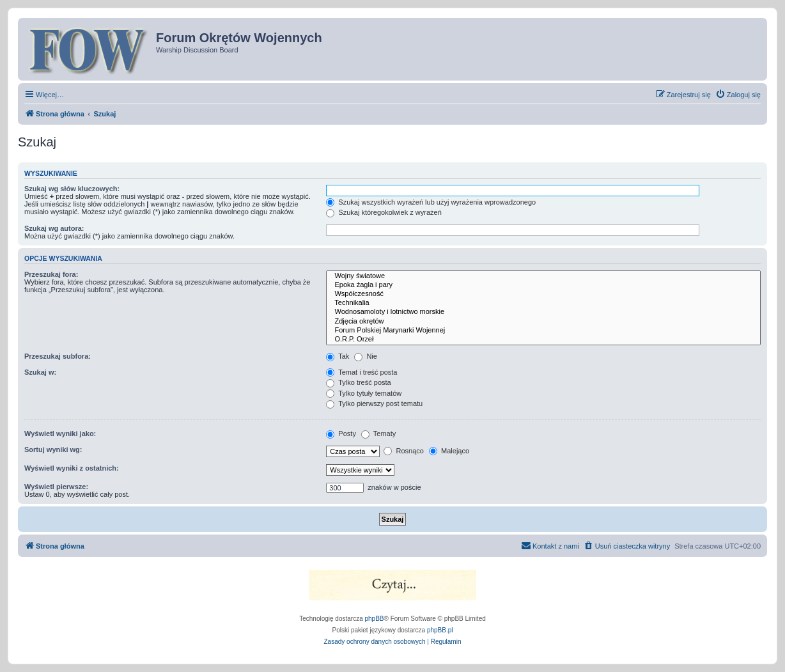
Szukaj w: (40, 372)
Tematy (378, 434)
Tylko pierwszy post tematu (374, 403)
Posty (341, 434)
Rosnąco (403, 451)
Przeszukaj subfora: (58, 356)
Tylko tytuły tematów (364, 393)
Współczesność (543, 294)
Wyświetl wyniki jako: (60, 434)
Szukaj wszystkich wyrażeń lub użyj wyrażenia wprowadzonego (431, 202)
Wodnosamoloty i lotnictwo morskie (543, 312)
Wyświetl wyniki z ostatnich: (72, 468)
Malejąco (449, 451)
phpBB (375, 619)
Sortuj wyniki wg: (53, 449)
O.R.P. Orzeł (543, 340)
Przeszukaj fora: (51, 274)
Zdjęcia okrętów (543, 322)
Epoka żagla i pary (543, 285)
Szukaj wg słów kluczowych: (72, 189)
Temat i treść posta (361, 372)
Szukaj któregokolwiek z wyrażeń (384, 212)
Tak (338, 356)
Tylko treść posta (358, 382)
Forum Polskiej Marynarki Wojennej (543, 331)
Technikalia (543, 303)
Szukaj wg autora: (54, 228)
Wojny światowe (543, 276)
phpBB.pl (440, 630)
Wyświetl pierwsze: (56, 487)
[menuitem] (738, 95)
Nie (366, 356)
